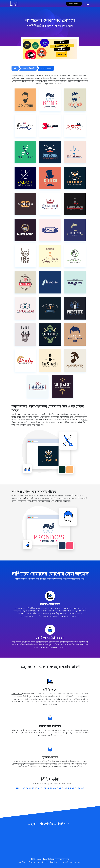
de (24, 788)
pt (45, 788)
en (17, 788)
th (63, 788)
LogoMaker (41, 859)
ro (79, 788)
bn (76, 788)
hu (69, 788)
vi (60, 788)
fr (21, 788)
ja (48, 788)
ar (73, 788)
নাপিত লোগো (47, 68)
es (27, 788)
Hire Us (62, 54)
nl (39, 788)
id (57, 788)
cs (54, 788)
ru (30, 788)
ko (66, 788)
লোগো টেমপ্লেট (29, 68)
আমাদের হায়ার (74, 4)
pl (51, 788)
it (36, 788)
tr (33, 788)
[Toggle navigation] (88, 4)
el (42, 788)
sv (83, 788)
